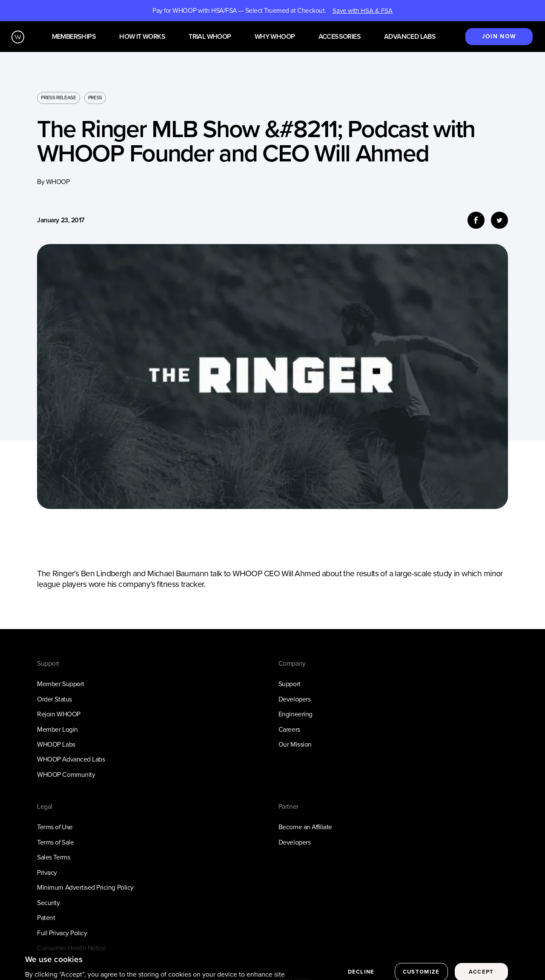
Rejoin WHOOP (59, 714)
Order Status (54, 699)
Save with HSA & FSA (363, 11)
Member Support (60, 684)
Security (48, 903)
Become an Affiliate (305, 827)
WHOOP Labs (56, 744)
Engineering (295, 714)
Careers (289, 729)
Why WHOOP (275, 37)
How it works (142, 37)
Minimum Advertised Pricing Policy (85, 887)
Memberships (74, 37)
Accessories (340, 37)
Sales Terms (53, 857)
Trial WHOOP (210, 37)
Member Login (57, 729)
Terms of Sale (55, 842)
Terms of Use (55, 827)
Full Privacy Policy (62, 933)
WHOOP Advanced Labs (71, 759)
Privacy (47, 872)
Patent (46, 918)
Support (290, 684)
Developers (294, 699)
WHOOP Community (66, 775)
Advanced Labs (410, 37)
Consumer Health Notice (72, 948)
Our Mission (295, 744)
